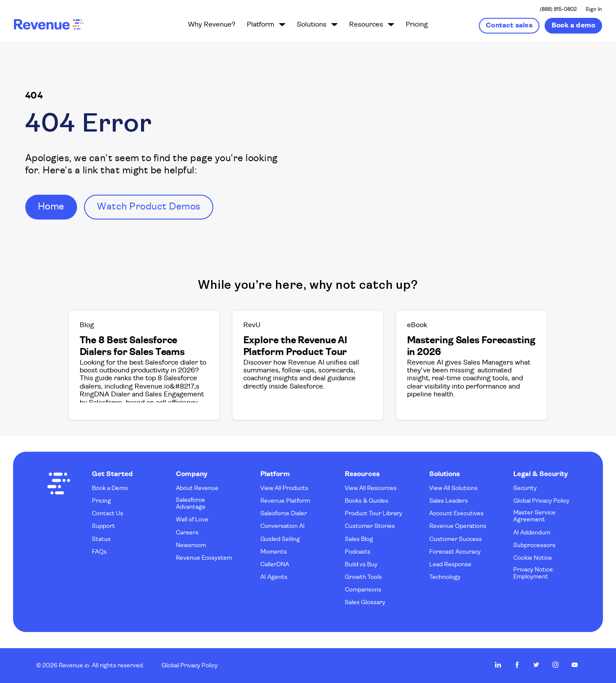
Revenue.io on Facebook (517, 665)
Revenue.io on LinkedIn (498, 665)
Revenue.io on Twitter (536, 665)
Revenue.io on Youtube (575, 665)
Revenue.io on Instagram (555, 665)
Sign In (594, 10)
